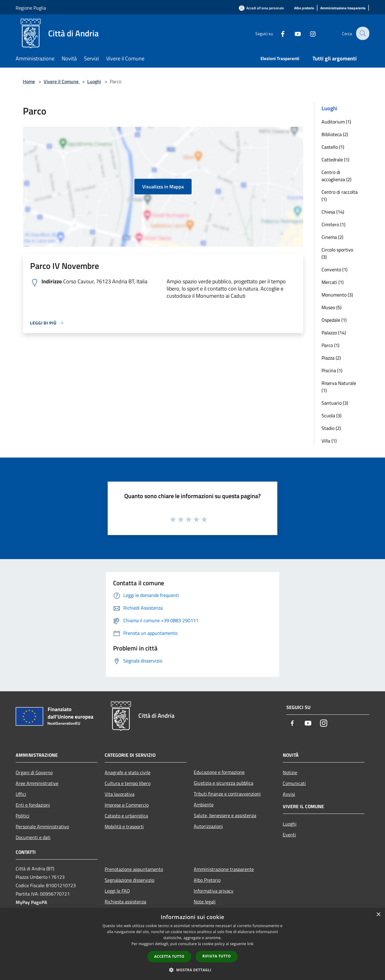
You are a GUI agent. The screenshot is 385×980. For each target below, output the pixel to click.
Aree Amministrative (37, 783)
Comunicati (294, 783)
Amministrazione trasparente (224, 869)
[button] (192, 970)
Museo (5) (331, 307)
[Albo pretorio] (304, 8)
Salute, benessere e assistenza (225, 815)
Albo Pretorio (207, 880)
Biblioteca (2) (335, 134)
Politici (23, 816)
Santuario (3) (335, 403)
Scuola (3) (331, 415)
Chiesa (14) (333, 212)
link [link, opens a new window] (250, 944)
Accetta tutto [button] (169, 956)
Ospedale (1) (334, 320)
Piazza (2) (331, 358)
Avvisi (289, 794)
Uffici (21, 794)
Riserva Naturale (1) (339, 387)
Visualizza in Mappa (163, 187)
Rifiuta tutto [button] (217, 956)
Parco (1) (330, 345)
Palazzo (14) (334, 333)
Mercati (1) (333, 282)
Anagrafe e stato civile (128, 772)
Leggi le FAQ (117, 891)
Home (29, 81)
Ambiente (204, 805)
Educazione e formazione (219, 772)
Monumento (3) (337, 295)
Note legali (205, 902)
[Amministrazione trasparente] (343, 8)
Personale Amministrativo (42, 826)
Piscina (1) (332, 370)
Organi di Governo (34, 772)
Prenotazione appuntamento (134, 869)
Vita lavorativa (120, 794)
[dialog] (192, 944)
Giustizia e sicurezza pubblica (223, 783)
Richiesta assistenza (125, 902)
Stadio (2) (331, 428)
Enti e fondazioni (33, 805)
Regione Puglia (31, 8)
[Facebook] (279, 33)
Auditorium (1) (336, 122)
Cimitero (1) (333, 224)
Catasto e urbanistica (126, 816)
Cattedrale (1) (335, 160)
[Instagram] (309, 33)
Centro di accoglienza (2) (336, 176)
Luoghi (94, 81)
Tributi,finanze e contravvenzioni (227, 794)
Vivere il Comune (62, 81)
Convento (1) (334, 269)
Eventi (289, 835)
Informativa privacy (214, 891)
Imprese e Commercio (127, 805)
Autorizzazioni (208, 826)
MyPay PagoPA (31, 902)
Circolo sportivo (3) (337, 253)
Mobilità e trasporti (124, 826)
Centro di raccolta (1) (340, 196)
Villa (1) (329, 441)
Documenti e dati (33, 837)
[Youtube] (294, 33)
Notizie (290, 772)
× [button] (378, 915)
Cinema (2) (332, 237)
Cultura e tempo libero (128, 783)
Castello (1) (333, 147)
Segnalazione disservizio (129, 880)
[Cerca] (362, 33)
